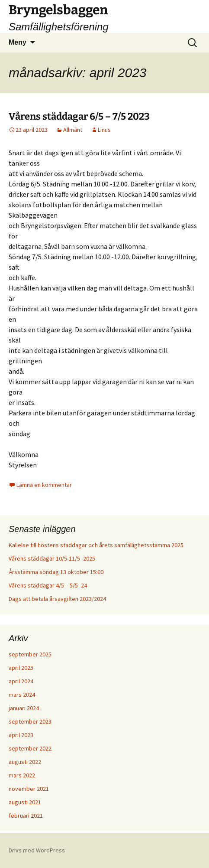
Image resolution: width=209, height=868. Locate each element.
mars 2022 (22, 775)
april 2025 (21, 668)
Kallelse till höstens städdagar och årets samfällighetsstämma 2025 (96, 545)
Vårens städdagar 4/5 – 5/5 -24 (48, 585)
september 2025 (30, 654)
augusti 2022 (25, 762)
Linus (104, 130)
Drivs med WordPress (37, 850)
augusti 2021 (25, 802)
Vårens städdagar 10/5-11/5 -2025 (52, 558)
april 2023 (21, 735)
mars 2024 (22, 695)
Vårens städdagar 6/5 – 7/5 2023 (79, 116)
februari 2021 (26, 816)
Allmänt (73, 130)
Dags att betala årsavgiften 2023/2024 (57, 599)
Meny (18, 42)
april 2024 (21, 681)
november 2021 (29, 789)
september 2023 (30, 721)
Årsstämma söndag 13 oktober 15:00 (56, 572)
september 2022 (30, 748)
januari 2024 (24, 708)
